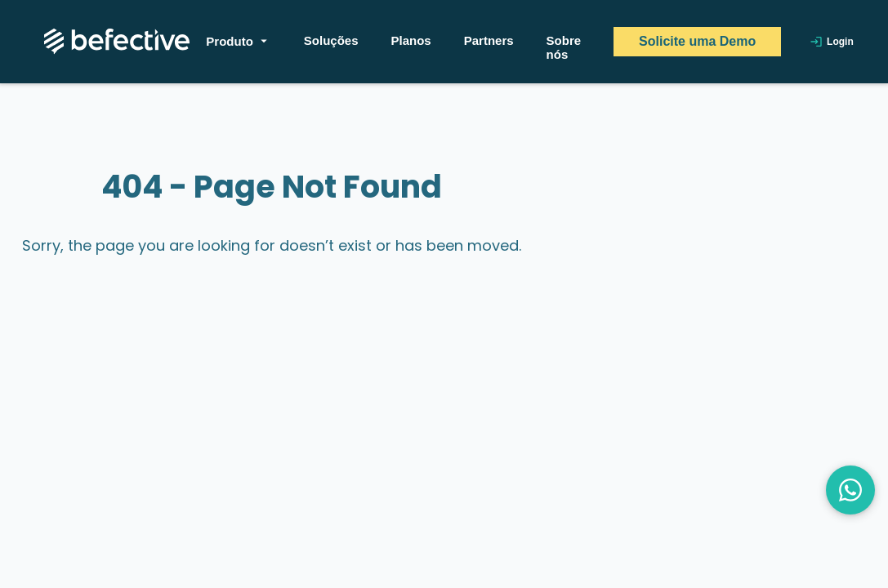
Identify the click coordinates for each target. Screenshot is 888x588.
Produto (239, 41)
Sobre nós (564, 47)
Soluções (331, 40)
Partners (489, 40)
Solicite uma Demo (697, 41)
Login (832, 42)
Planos (411, 40)
